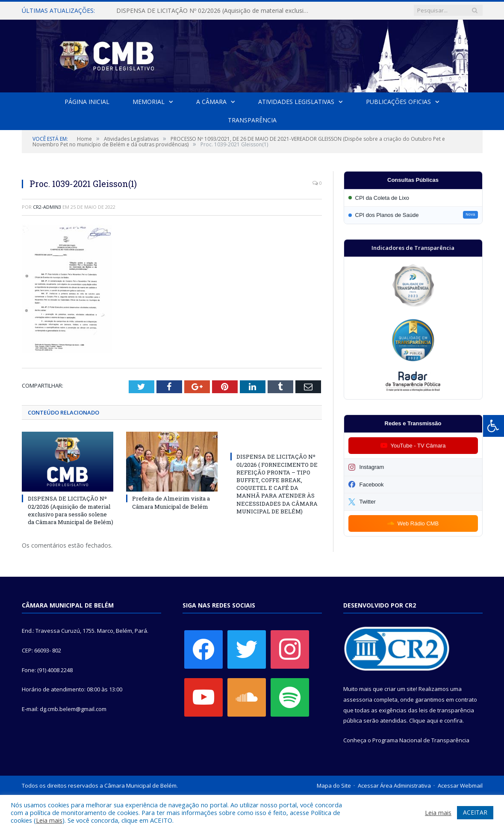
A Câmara (211, 102)
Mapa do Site (334, 786)
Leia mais (49, 820)
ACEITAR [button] (475, 812)
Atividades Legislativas (296, 102)
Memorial (149, 102)
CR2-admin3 (47, 207)
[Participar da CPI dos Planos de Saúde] (413, 215)
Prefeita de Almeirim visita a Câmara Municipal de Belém (171, 503)
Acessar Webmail (460, 786)
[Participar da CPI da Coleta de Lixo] (413, 198)
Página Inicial (87, 102)
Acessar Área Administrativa (394, 786)
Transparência (252, 120)
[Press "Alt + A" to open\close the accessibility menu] (494, 426)
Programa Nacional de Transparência (421, 740)
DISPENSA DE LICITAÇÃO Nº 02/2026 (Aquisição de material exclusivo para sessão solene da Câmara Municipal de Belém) (214, 11)
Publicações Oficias (398, 102)
